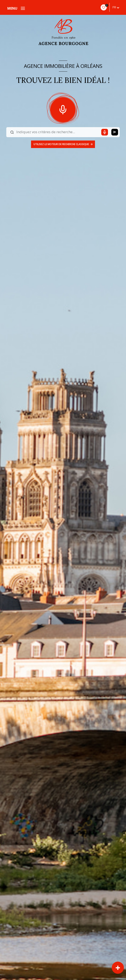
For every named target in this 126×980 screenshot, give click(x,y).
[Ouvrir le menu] (16, 8)
